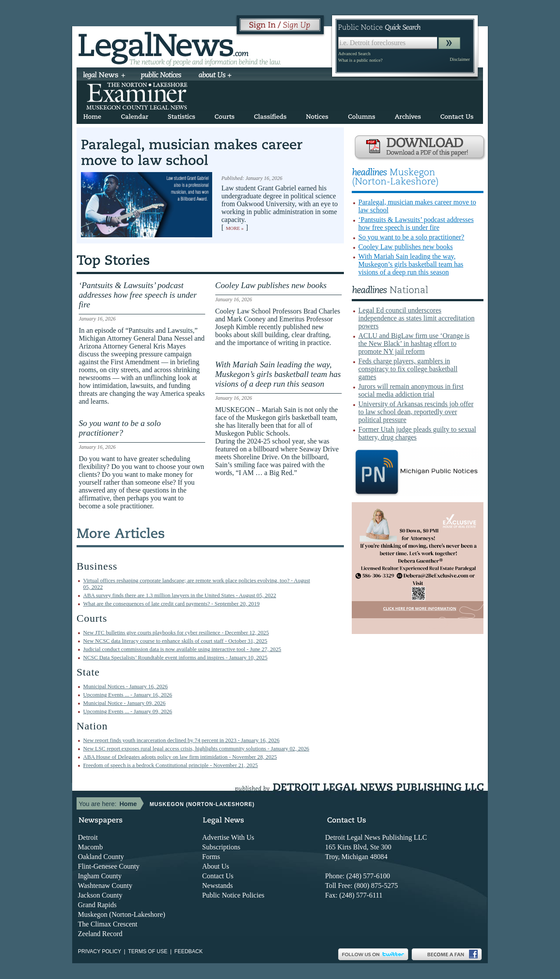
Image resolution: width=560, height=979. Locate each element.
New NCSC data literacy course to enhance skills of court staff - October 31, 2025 (175, 641)
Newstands (217, 886)
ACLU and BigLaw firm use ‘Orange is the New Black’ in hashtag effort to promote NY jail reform (414, 343)
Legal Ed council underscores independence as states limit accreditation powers (416, 318)
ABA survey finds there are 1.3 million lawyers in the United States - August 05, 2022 (180, 595)
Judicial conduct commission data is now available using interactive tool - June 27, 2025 (182, 649)
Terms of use (148, 951)
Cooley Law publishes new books (406, 247)
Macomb (90, 847)
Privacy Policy (100, 951)
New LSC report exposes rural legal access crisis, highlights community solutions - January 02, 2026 (196, 749)
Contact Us (218, 876)
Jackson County (100, 895)
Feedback (189, 951)
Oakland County (101, 857)
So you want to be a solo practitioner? (411, 237)
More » (234, 228)
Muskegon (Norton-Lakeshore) (122, 914)
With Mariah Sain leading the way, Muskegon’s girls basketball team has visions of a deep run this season (411, 264)
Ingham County (100, 876)
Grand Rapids (97, 905)
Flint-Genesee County (109, 866)
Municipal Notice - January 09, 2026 (124, 703)
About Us (216, 866)
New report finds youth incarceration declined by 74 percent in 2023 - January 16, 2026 (181, 740)
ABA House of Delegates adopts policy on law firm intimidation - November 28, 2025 (180, 757)
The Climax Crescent (108, 924)
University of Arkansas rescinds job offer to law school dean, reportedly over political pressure (416, 412)
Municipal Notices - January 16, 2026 (125, 687)
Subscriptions (221, 847)
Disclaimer (460, 59)
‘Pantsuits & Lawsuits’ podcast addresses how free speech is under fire (416, 224)
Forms (211, 857)
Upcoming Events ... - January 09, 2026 (128, 711)
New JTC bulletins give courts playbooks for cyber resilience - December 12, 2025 (176, 633)
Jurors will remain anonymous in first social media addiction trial (411, 390)
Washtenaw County (105, 886)
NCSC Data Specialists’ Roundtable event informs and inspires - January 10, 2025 (175, 658)
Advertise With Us (228, 837)
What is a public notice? (360, 60)
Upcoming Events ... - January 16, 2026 (128, 695)
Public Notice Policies (233, 895)
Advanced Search (354, 54)
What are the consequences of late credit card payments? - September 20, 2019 (171, 604)
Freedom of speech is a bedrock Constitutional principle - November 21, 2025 (170, 765)
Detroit (88, 837)
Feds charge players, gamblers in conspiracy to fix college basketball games (408, 369)
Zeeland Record (100, 934)
